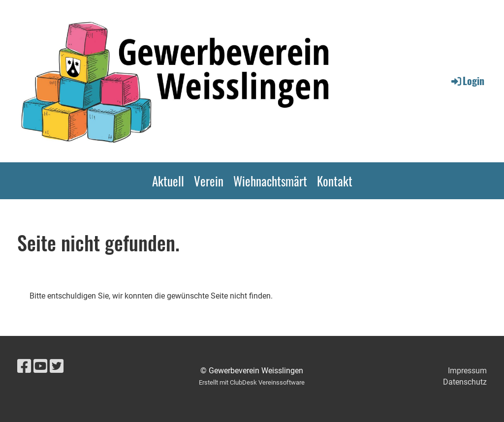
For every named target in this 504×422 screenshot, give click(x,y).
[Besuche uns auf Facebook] (24, 366)
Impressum (467, 371)
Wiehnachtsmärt (270, 181)
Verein (209, 181)
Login (467, 81)
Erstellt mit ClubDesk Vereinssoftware (252, 382)
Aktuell (168, 181)
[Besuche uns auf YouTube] (40, 366)
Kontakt (335, 181)
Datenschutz (465, 382)
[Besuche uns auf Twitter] (57, 366)
